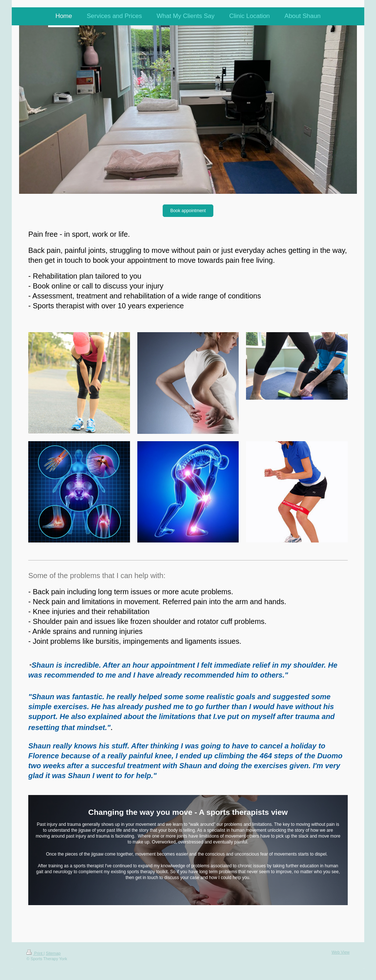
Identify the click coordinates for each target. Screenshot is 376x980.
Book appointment (188, 211)
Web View (341, 952)
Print (35, 953)
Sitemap (53, 953)
